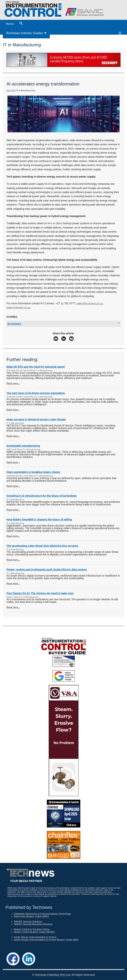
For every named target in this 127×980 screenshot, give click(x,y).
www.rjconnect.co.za (18, 307)
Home (10, 24)
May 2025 (11, 90)
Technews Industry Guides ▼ (26, 33)
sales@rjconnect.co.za (90, 303)
